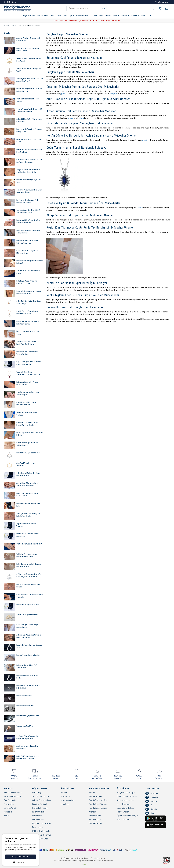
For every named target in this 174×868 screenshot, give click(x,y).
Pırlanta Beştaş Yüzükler (98, 808)
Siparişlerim (65, 797)
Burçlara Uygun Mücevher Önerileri (29, 26)
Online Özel (116, 21)
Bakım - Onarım (38, 827)
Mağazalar (8, 812)
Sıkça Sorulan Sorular (41, 797)
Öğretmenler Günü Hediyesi (128, 816)
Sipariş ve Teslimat (40, 804)
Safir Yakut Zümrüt (96, 16)
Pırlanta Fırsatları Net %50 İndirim (65, 21)
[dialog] (21, 850)
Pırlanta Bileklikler (82, 16)
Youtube (151, 801)
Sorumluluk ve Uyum (40, 839)
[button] (21, 862)
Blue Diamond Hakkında (13, 793)
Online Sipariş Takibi (161, 2)
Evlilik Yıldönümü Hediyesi (127, 797)
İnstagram (152, 793)
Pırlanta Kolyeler (56, 16)
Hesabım (64, 793)
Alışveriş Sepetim (67, 800)
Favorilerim (65, 804)
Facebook (152, 797)
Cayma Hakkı (37, 816)
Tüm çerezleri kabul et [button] (21, 857)
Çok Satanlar (83, 21)
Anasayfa (8, 26)
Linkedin (151, 809)
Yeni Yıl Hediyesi (123, 804)
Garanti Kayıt (37, 793)
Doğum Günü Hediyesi (126, 808)
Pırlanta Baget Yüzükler (98, 804)
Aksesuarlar (125, 16)
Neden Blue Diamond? (12, 797)
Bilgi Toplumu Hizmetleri (42, 824)
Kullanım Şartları (39, 812)
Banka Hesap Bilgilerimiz (42, 835)
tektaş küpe (114, 94)
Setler (149, 16)
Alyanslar (116, 16)
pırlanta (64, 94)
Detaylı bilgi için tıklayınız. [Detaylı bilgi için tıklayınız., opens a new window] (14, 852)
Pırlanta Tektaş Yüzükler (98, 800)
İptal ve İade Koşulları (40, 808)
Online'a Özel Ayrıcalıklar (42, 800)
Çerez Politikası (38, 820)
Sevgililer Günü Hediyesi (126, 793)
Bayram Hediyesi (123, 820)
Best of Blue (135, 16)
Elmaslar (108, 16)
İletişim (7, 816)
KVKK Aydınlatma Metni (41, 831)
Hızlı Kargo (94, 21)
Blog (150, 813)
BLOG (15, 26)
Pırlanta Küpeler (68, 16)
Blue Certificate (10, 800)
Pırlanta (92, 793)
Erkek (143, 16)
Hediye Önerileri (105, 21)
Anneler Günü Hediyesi (126, 800)
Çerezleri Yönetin (11, 808)
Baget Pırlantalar (29, 16)
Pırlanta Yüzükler (42, 16)
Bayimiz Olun (9, 804)
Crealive (84, 864)
